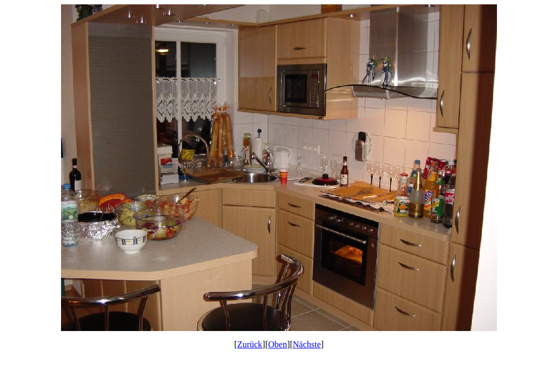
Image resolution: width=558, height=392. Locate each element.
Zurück (250, 344)
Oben (278, 344)
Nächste (307, 344)
